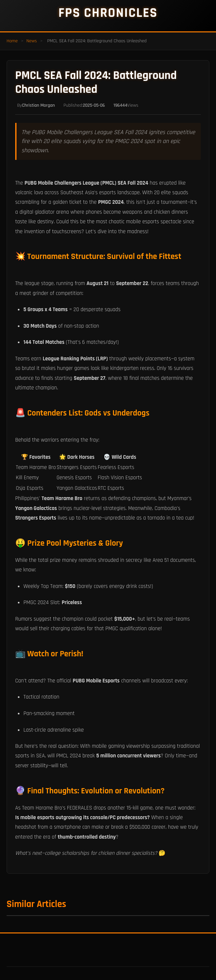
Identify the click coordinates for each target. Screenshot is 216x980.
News (32, 41)
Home (12, 41)
